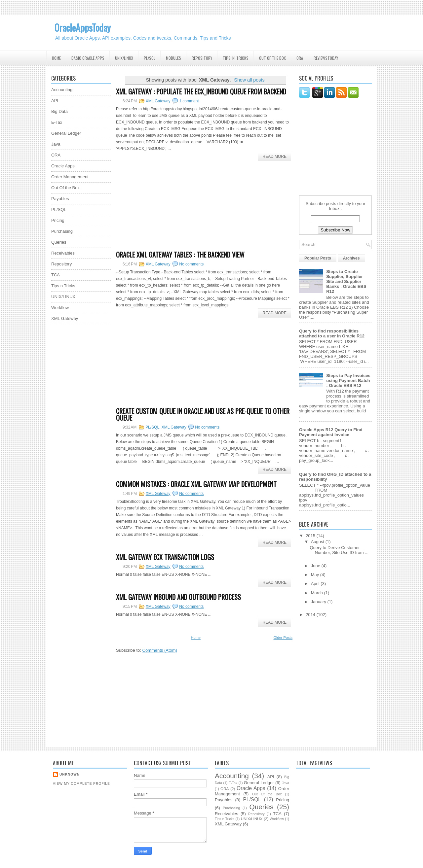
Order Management (70, 177)
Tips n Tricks (63, 286)
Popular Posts (318, 258)
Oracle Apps (63, 166)
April (316, 584)
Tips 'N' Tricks (236, 58)
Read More (274, 156)
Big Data (59, 111)
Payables (60, 199)
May (316, 575)
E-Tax (57, 122)
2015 (311, 536)
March (318, 593)
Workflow (60, 308)
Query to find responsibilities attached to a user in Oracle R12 (332, 333)
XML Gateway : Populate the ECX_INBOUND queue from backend (201, 91)
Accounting (62, 90)
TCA (56, 275)
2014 (311, 615)
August (318, 542)
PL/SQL (150, 58)
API (55, 101)
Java (56, 144)
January (319, 602)
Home (56, 58)
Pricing (58, 220)
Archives (351, 258)
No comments (191, 264)
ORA (300, 58)
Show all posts (249, 80)
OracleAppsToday (83, 28)
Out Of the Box (272, 58)
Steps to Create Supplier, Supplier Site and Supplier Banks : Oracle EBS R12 (346, 281)
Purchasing (62, 231)
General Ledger (66, 133)
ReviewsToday (326, 58)
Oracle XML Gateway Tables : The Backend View (180, 255)
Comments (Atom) (160, 650)
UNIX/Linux (124, 58)
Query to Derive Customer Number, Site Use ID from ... (339, 550)
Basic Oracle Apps (88, 58)
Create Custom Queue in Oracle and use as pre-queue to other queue (203, 414)
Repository (202, 58)
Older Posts (283, 638)
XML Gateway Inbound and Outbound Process (178, 597)
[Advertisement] (78, 428)
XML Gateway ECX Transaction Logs (165, 557)
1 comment (189, 101)
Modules (173, 58)
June (316, 566)
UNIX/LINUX (63, 297)
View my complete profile (81, 784)
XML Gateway (158, 101)
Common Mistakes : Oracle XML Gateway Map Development (196, 484)
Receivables (63, 253)
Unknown (70, 774)
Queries (59, 242)
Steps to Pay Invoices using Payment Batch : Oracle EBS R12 (348, 381)
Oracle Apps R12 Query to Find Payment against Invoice (331, 432)
